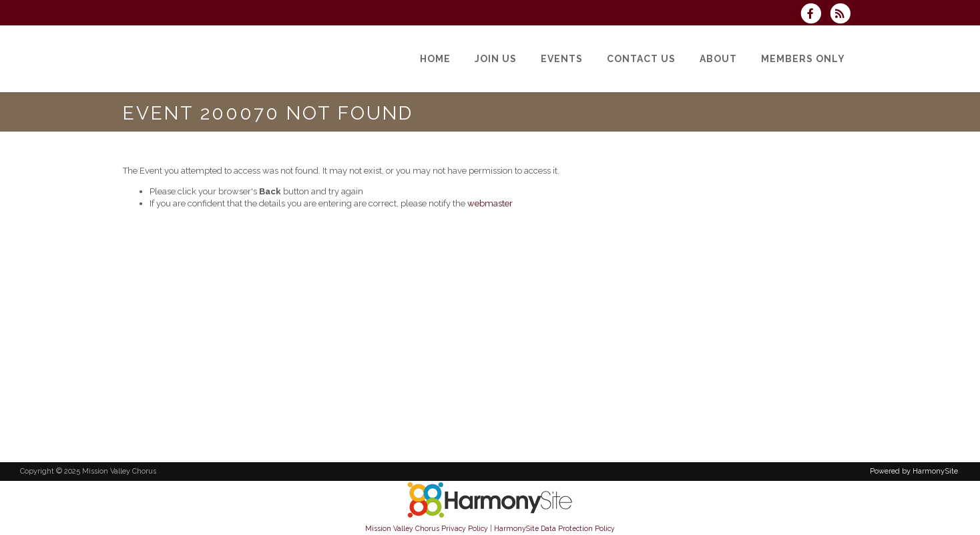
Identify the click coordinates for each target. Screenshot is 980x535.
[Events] (562, 59)
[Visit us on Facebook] (815, 15)
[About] (718, 59)
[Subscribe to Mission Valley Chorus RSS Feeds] (843, 15)
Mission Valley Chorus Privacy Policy (427, 528)
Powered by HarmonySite (914, 471)
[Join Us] (496, 59)
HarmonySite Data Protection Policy (554, 528)
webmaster (490, 203)
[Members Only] (803, 59)
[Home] (435, 59)
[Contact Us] (641, 59)
